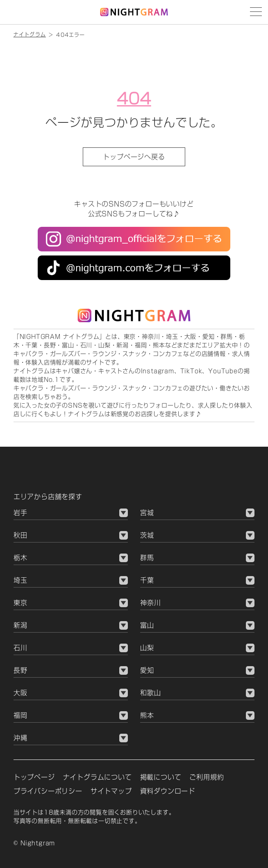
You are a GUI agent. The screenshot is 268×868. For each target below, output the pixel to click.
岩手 (20, 513)
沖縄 (20, 738)
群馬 (147, 558)
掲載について (161, 777)
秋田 (20, 535)
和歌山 (150, 693)
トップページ (34, 777)
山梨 (147, 648)
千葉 (147, 580)
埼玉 (20, 580)
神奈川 (150, 603)
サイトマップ (111, 791)
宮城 (147, 513)
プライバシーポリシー (48, 791)
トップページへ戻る (134, 157)
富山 (147, 625)
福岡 (20, 715)
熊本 (147, 715)
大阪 (20, 693)
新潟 (20, 625)
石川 (20, 648)
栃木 (20, 558)
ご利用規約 (207, 777)
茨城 (147, 535)
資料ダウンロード (168, 791)
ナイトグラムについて (98, 777)
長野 (20, 670)
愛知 (147, 670)
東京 (20, 603)
